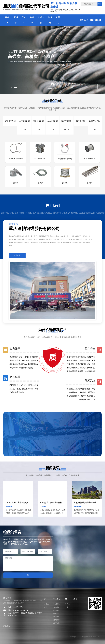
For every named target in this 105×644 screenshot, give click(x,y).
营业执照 (73, 637)
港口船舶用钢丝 (40, 159)
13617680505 (96, 20)
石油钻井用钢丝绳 (16, 159)
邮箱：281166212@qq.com (18, 610)
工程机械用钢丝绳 (65, 159)
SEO (78, 637)
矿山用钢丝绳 (89, 159)
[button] (12, 88)
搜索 (100, 4)
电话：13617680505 (15, 607)
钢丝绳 (16, 183)
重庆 (99, 637)
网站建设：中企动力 (89, 637)
